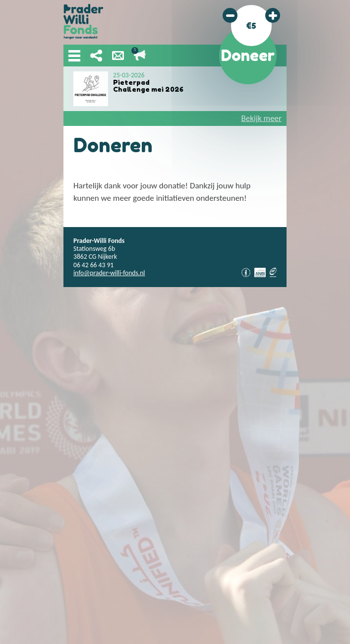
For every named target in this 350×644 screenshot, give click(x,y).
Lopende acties (140, 56)
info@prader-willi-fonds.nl (109, 273)
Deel (96, 56)
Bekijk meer (262, 118)
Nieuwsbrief (118, 56)
